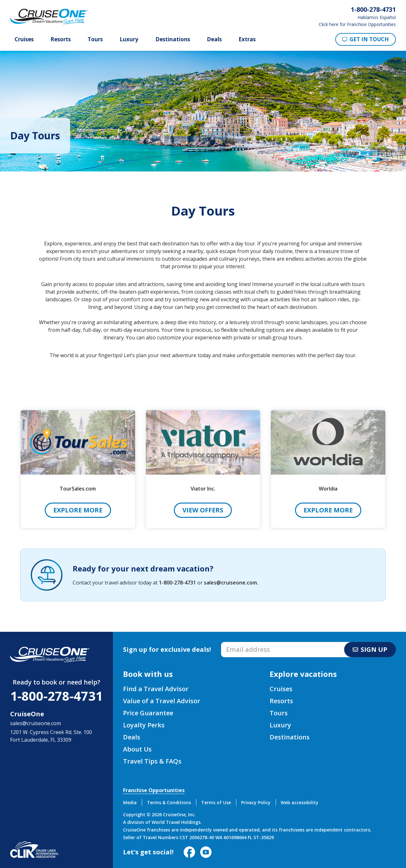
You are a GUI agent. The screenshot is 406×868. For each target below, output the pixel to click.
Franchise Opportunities (154, 790)
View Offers (203, 510)
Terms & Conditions (169, 802)
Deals (214, 39)
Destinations (173, 39)
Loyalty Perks (144, 725)
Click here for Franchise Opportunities (357, 24)
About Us (137, 749)
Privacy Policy (256, 802)
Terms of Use (216, 802)
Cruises (24, 39)
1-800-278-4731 (177, 583)
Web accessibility (300, 802)
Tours (95, 39)
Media (130, 802)
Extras (247, 39)
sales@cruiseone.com (230, 583)
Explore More (78, 510)
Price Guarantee (148, 713)
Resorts (61, 39)
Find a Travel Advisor (156, 689)
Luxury (129, 39)
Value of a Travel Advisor (162, 701)
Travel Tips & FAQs (152, 761)
